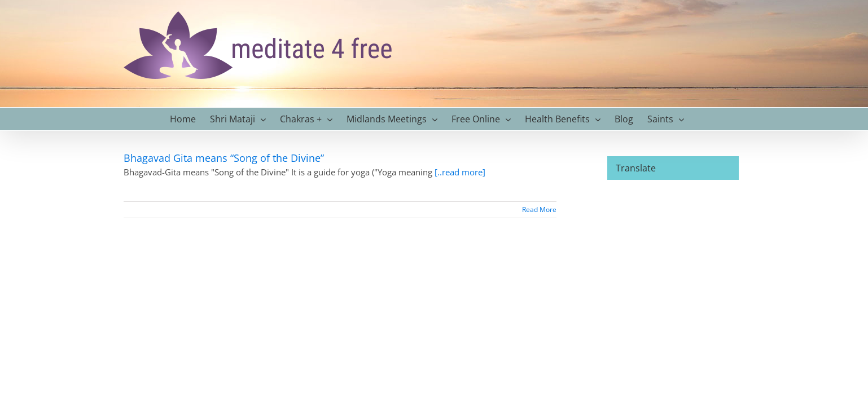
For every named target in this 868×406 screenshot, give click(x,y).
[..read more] (460, 172)
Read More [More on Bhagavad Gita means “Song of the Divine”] (539, 209)
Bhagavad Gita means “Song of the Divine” (225, 158)
